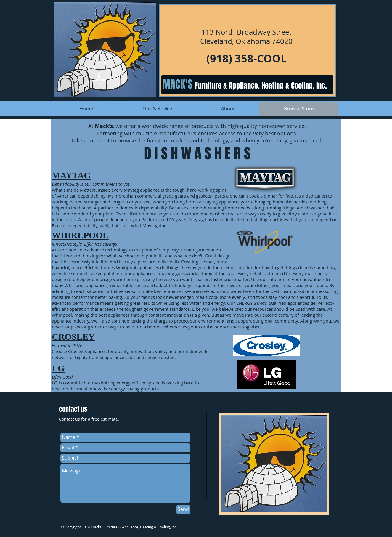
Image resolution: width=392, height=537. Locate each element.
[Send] (183, 509)
